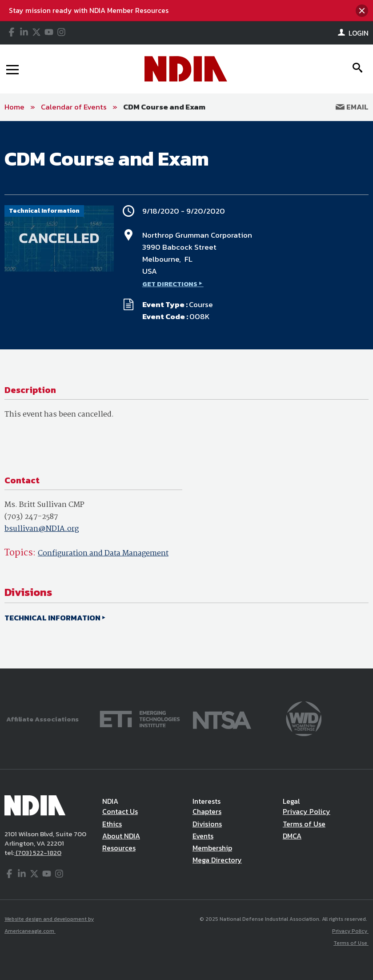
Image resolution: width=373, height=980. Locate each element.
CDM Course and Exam (164, 107)
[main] (186, 395)
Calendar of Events (74, 107)
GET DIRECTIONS (170, 284)
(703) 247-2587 (31, 517)
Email (352, 107)
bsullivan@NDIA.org (42, 529)
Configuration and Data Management (103, 553)
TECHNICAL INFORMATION (52, 618)
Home (14, 107)
